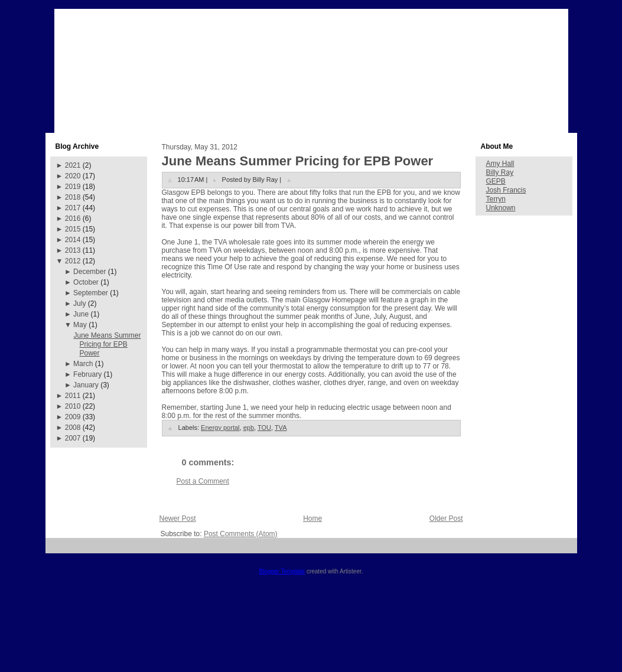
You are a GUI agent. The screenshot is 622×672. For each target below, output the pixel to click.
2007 (73, 438)
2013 (73, 250)
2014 (73, 240)
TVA (281, 428)
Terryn (496, 199)
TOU (264, 428)
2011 (73, 396)
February (87, 374)
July (79, 304)
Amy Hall (500, 164)
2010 (73, 406)
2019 (73, 187)
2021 (73, 165)
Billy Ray (500, 172)
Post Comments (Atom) (241, 534)
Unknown (501, 208)
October (86, 282)
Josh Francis (506, 190)
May (80, 325)
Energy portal (220, 428)
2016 (73, 218)
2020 (73, 176)
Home (312, 518)
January (86, 385)
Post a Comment (203, 481)
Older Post (446, 518)
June (81, 314)
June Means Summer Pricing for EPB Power (107, 344)
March (83, 364)
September (91, 293)
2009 (73, 417)
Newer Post (178, 518)
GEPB (496, 181)
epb (249, 428)
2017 (73, 208)
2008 (73, 428)
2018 (73, 197)
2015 (73, 229)
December (89, 272)
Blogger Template (282, 571)
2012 (73, 261)
